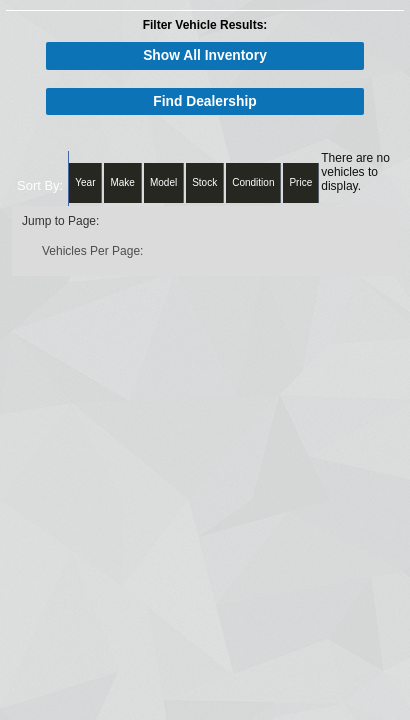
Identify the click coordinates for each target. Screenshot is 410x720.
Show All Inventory (205, 55)
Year (85, 182)
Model (163, 182)
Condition (253, 182)
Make (122, 182)
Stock (204, 182)
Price (300, 182)
